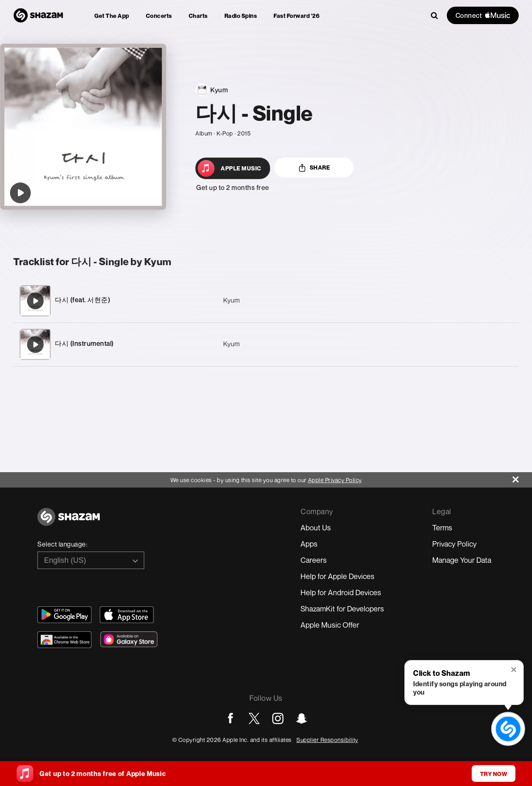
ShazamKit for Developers (342, 609)
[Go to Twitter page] (254, 718)
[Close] (522, 477)
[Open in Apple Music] (233, 168)
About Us (316, 527)
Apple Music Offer (330, 625)
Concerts (159, 16)
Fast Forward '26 (297, 16)
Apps (309, 544)
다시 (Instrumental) (84, 343)
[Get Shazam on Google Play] (64, 615)
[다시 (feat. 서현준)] (266, 301)
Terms (442, 527)
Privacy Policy (454, 544)
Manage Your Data (462, 560)
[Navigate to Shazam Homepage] (38, 15)
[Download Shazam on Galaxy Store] (129, 639)
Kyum (232, 300)
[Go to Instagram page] (278, 718)
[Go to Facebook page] (230, 718)
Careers (314, 560)
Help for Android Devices (341, 592)
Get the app (112, 16)
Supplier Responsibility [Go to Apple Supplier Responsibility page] (327, 740)
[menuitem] (112, 16)
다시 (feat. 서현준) (83, 300)
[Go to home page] (69, 521)
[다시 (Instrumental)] (266, 344)
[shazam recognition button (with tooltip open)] (508, 729)
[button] (514, 670)
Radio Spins (241, 16)
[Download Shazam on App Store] (127, 615)
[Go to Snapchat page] (302, 718)
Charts (198, 16)
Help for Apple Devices (337, 576)
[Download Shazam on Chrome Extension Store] (64, 640)
